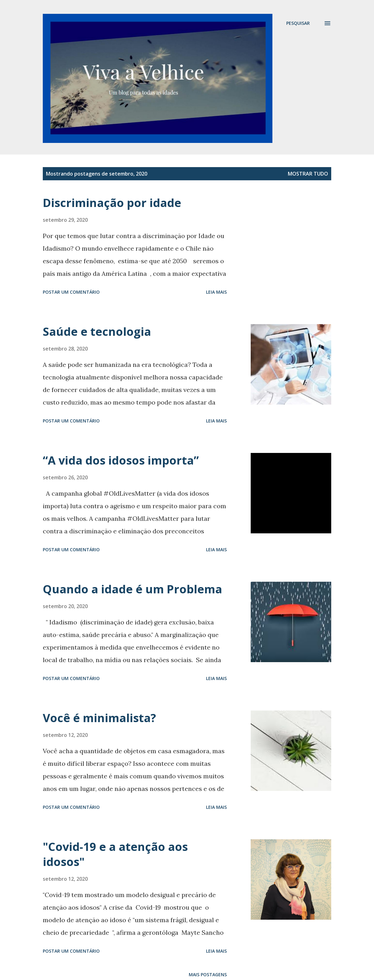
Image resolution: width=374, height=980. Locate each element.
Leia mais (216, 292)
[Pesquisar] (298, 23)
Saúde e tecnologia (97, 332)
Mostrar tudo (308, 174)
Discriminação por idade (112, 203)
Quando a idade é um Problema (132, 589)
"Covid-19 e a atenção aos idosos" (115, 854)
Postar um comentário (71, 292)
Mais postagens (208, 975)
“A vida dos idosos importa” (121, 460)
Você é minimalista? (99, 718)
